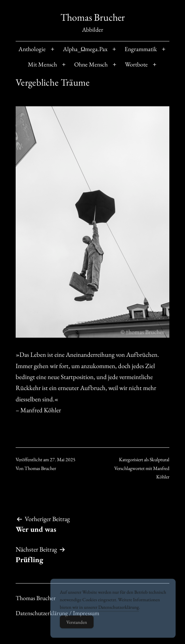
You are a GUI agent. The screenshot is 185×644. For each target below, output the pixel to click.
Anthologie (32, 49)
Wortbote (136, 64)
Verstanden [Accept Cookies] (77, 630)
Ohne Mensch (91, 64)
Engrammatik (141, 49)
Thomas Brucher (93, 17)
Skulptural (159, 459)
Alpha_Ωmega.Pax (85, 49)
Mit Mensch (42, 64)
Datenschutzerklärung (119, 615)
